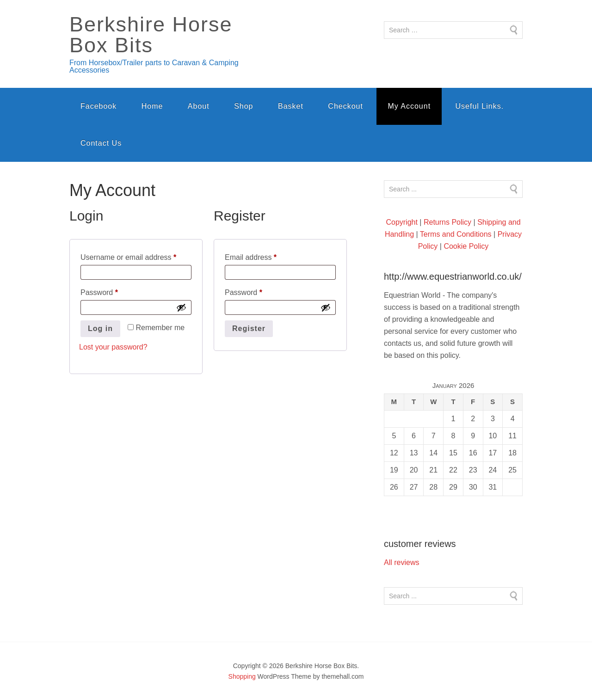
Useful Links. (480, 106)
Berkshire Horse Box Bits (151, 35)
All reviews (401, 562)
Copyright (401, 222)
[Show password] (181, 307)
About (199, 106)
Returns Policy (447, 222)
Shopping (242, 676)
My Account (409, 106)
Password (114, 291)
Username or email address (136, 256)
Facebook (99, 106)
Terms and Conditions (456, 234)
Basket (291, 106)
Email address (265, 256)
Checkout (345, 106)
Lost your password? (113, 347)
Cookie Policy (466, 246)
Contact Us (101, 143)
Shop (244, 106)
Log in (100, 329)
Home (152, 106)
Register (249, 329)
